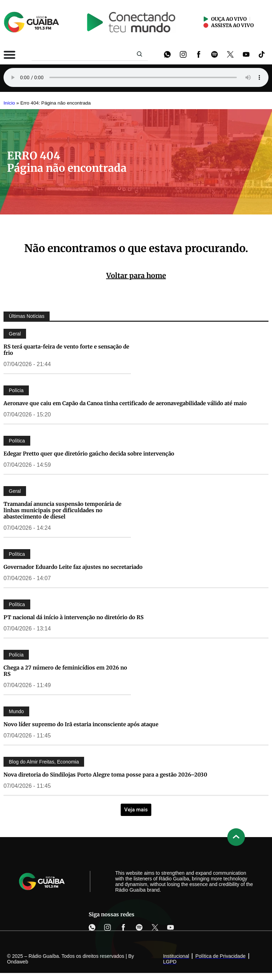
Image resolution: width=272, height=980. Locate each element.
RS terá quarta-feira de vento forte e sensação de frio (66, 350)
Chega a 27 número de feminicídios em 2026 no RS (65, 671)
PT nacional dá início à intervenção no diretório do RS (74, 617)
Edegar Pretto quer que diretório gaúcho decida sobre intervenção (89, 454)
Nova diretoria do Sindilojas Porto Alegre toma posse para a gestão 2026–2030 (105, 775)
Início (9, 103)
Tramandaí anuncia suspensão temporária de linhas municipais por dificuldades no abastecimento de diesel (62, 510)
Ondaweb (18, 962)
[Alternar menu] (10, 55)
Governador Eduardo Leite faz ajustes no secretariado (73, 567)
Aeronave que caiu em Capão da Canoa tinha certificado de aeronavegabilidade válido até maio (125, 403)
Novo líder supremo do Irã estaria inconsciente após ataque (81, 724)
